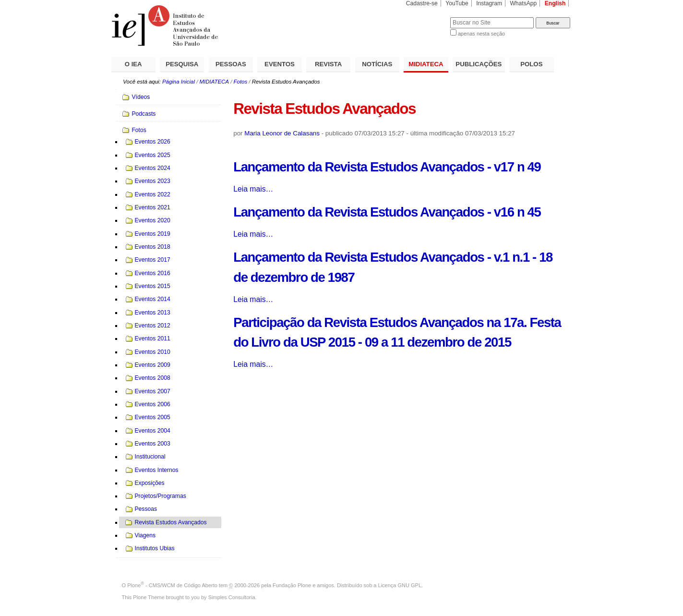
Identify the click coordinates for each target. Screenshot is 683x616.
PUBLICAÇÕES (479, 64)
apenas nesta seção (481, 34)
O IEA (133, 64)
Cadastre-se (422, 3)
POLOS (531, 64)
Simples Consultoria (232, 597)
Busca (427, 17)
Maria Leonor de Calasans (282, 133)
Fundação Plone (292, 585)
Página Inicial (179, 82)
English (555, 3)
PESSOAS (231, 64)
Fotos (241, 82)
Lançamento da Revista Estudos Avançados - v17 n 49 (387, 167)
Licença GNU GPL (400, 585)
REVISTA (328, 64)
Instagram (489, 3)
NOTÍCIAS (377, 64)
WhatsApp (523, 3)
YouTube (457, 3)
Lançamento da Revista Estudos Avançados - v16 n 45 (387, 212)
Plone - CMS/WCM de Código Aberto (172, 585)
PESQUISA (182, 64)
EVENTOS (280, 64)
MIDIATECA (426, 64)
